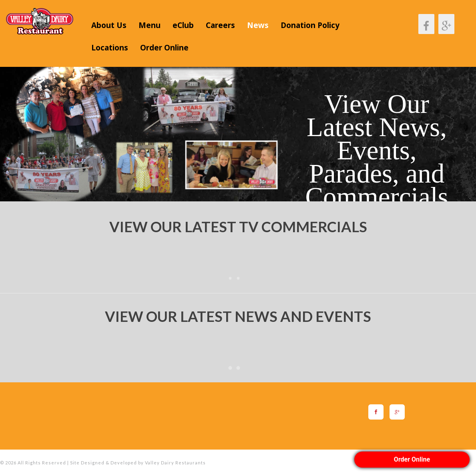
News (258, 25)
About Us (109, 25)
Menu (150, 25)
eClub (183, 25)
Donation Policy (310, 25)
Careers (220, 25)
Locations (110, 48)
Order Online (164, 48)
